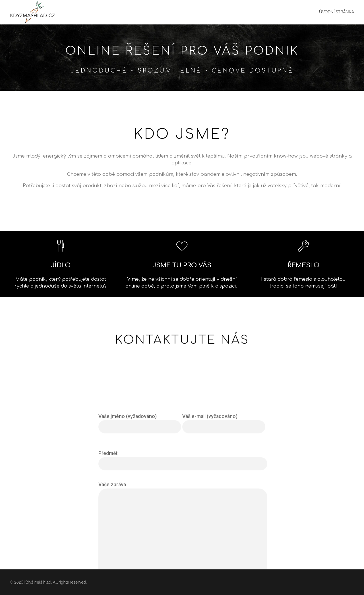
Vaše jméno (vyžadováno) (140, 499)
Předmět (183, 536)
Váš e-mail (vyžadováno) (224, 499)
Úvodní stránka (337, 12)
